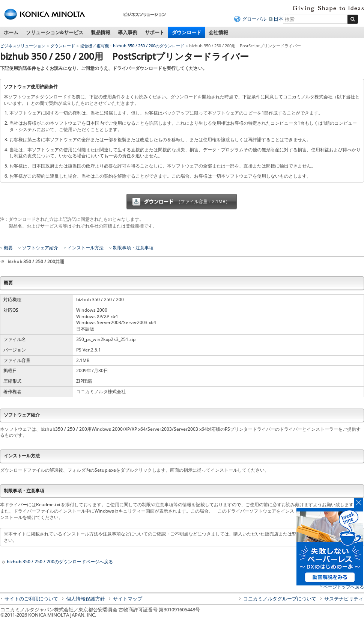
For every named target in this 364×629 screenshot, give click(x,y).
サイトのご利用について (31, 599)
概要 (8, 248)
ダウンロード (187, 32)
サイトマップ (128, 599)
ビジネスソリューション (23, 46)
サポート (155, 32)
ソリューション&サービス (55, 32)
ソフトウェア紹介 (40, 248)
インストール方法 (86, 248)
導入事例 (128, 32)
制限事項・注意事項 (133, 248)
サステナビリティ (344, 599)
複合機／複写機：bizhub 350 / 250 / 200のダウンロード (132, 46)
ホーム (11, 32)
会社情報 (218, 32)
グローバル (254, 19)
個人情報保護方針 (86, 599)
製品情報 (101, 32)
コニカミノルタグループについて (280, 599)
